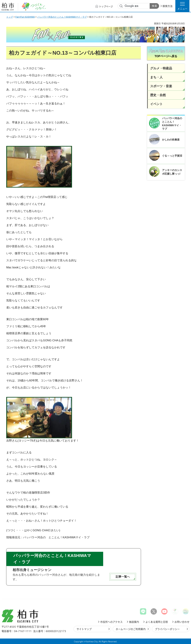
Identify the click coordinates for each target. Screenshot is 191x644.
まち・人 (156, 77)
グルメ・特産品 (161, 68)
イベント (156, 104)
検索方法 (168, 6)
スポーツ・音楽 (161, 86)
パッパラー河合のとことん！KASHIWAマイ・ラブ (62, 17)
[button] (182, 6)
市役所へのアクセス (111, 622)
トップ (10, 17)
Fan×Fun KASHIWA (25, 17)
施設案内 (134, 622)
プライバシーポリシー (167, 629)
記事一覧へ (123, 577)
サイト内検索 (121, 6)
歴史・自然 (158, 95)
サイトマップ (84, 629)
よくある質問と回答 (157, 622)
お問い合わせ (182, 622)
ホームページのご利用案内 (131, 629)
